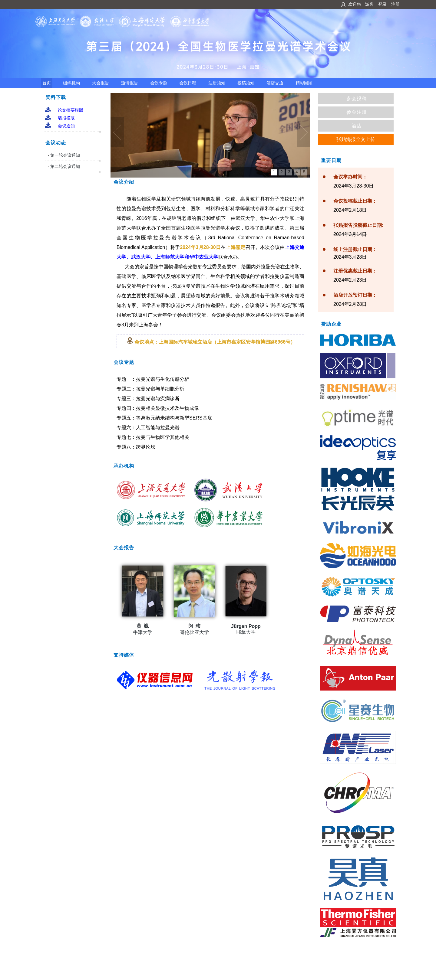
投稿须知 (246, 83)
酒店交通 (275, 83)
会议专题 (159, 83)
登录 (382, 4)
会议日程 (188, 83)
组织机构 (71, 83)
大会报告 (101, 83)
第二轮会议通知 (65, 166)
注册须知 (217, 83)
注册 (395, 4)
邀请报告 (130, 83)
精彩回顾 (304, 83)
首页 (47, 83)
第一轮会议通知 (65, 155)
